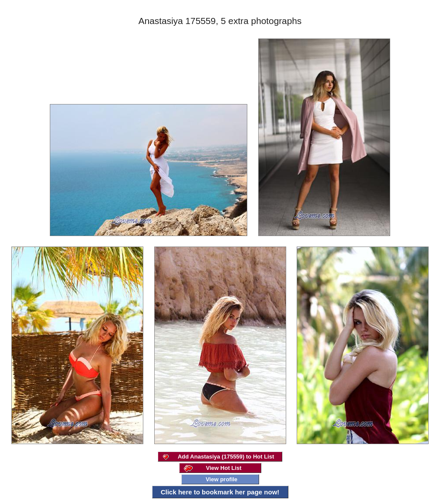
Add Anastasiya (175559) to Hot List (226, 457)
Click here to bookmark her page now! (220, 492)
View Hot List (223, 468)
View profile (222, 479)
